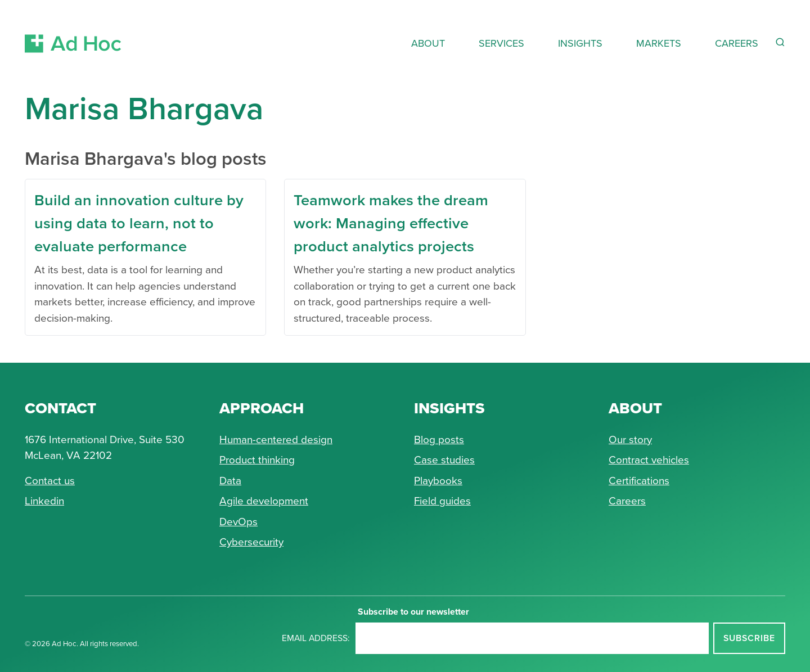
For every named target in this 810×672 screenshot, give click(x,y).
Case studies (444, 460)
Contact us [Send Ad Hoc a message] (50, 481)
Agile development (264, 501)
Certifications (639, 481)
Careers (627, 501)
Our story (630, 439)
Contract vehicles (649, 460)
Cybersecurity (251, 542)
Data (230, 481)
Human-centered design (276, 439)
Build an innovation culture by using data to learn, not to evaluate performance (139, 223)
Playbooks (438, 481)
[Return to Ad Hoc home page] (73, 30)
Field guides (442, 501)
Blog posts (439, 439)
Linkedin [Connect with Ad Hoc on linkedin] (44, 501)
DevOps (238, 522)
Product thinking (257, 460)
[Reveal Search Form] (780, 42)
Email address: (316, 638)
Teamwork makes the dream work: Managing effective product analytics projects (391, 223)
